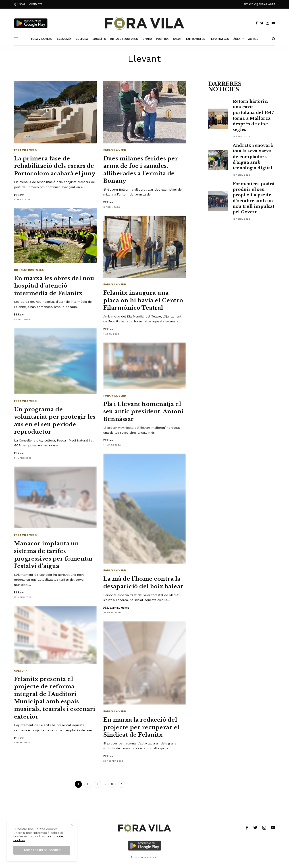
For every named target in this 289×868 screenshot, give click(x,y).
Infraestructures (29, 270)
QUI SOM (19, 4)
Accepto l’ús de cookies (42, 850)
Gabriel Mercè (120, 608)
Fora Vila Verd (25, 150)
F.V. (22, 195)
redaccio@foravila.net (259, 4)
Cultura (21, 671)
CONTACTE (36, 4)
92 (112, 784)
